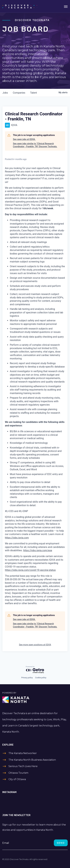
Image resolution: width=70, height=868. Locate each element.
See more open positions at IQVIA (35, 645)
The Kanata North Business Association (32, 760)
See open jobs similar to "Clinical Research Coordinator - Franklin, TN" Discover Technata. (35, 145)
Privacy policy (27, 678)
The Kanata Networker (23, 753)
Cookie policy (41, 678)
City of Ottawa (17, 779)
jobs (5, 93)
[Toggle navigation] (66, 6)
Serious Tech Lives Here (23, 766)
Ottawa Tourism (18, 773)
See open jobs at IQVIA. (24, 139)
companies (19, 93)
